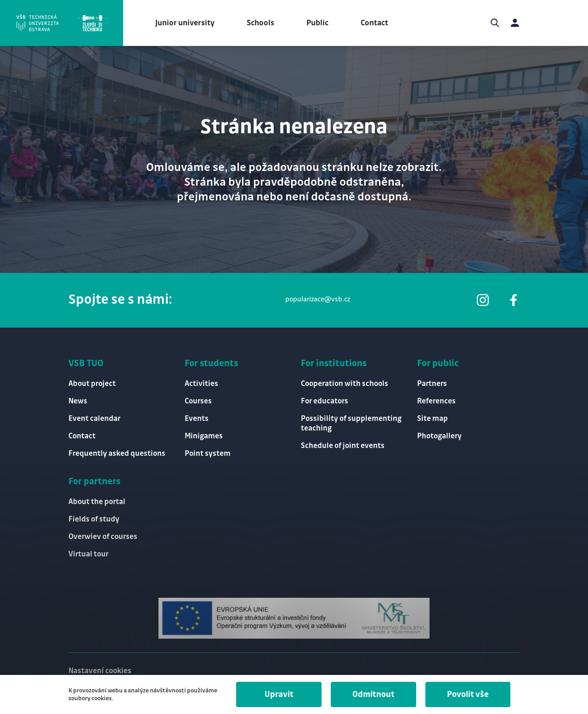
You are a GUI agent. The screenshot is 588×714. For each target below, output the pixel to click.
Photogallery (439, 436)
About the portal (97, 502)
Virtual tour (88, 554)
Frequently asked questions (117, 454)
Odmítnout (373, 694)
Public (317, 23)
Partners (432, 384)
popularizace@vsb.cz (318, 300)
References (436, 401)
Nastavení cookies (100, 671)
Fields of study (94, 519)
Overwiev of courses (103, 537)
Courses (198, 401)
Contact (374, 23)
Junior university (185, 23)
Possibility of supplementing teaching (351, 424)
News (78, 401)
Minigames (204, 436)
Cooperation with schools (345, 384)
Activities (201, 384)
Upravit (279, 694)
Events (197, 419)
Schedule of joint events (343, 446)
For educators (325, 401)
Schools (260, 23)
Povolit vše (468, 694)
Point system (208, 454)
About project (92, 384)
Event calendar (94, 419)
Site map (433, 419)
